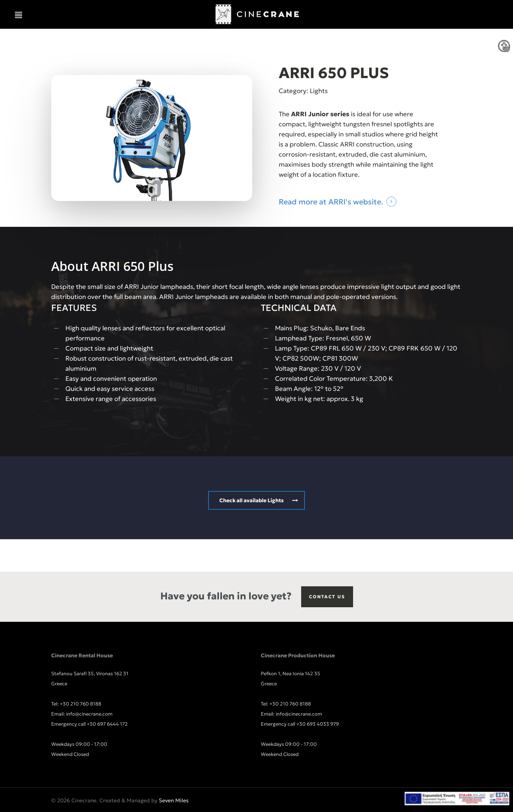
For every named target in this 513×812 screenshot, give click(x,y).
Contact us (327, 597)
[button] (19, 15)
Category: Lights (303, 91)
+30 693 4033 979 (318, 724)
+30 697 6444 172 (107, 724)
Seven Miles (174, 800)
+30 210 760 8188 (81, 704)
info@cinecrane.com (89, 714)
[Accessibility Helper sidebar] (504, 46)
